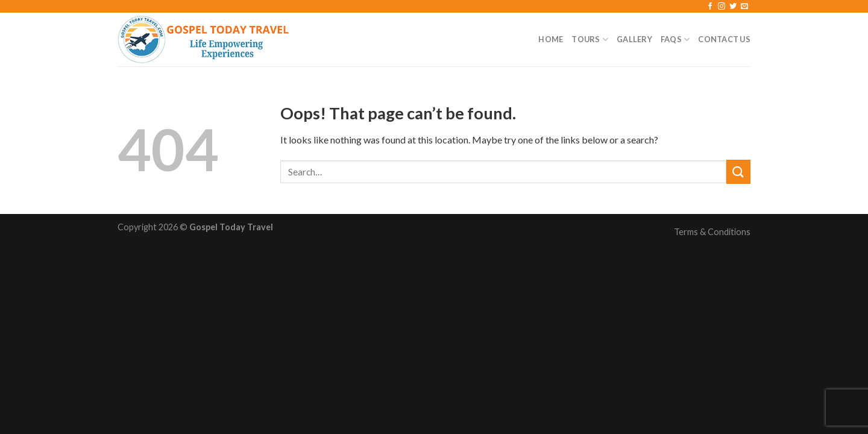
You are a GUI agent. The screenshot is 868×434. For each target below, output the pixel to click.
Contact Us (724, 39)
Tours (590, 39)
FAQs (675, 39)
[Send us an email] (744, 7)
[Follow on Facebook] (710, 7)
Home (551, 39)
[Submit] (738, 171)
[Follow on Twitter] (733, 7)
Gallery (634, 39)
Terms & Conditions (712, 232)
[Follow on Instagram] (722, 7)
